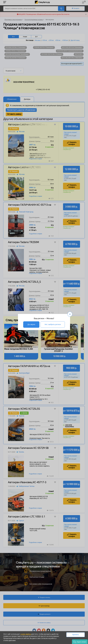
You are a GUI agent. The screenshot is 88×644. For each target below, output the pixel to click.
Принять (76, 635)
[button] (80, 642)
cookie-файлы (26, 634)
